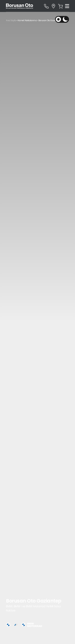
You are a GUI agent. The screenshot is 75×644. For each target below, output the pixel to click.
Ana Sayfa (11, 20)
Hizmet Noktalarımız (27, 20)
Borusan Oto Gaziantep (49, 20)
